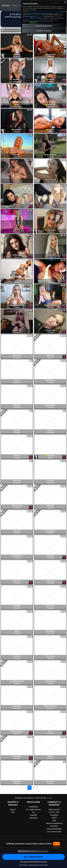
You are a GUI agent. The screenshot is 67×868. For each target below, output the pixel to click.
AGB (54, 821)
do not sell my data (34, 20)
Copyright (33, 815)
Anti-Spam (54, 826)
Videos (15, 5)
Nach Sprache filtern (10, 30)
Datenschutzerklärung (54, 823)
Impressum (33, 818)
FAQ (13, 812)
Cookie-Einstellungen (54, 829)
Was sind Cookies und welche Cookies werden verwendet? (44, 12)
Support (13, 810)
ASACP (54, 818)
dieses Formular (39, 16)
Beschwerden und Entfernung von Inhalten (33, 851)
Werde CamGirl (54, 810)
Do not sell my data (54, 832)
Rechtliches (33, 807)
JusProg (49, 798)
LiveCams (6, 5)
